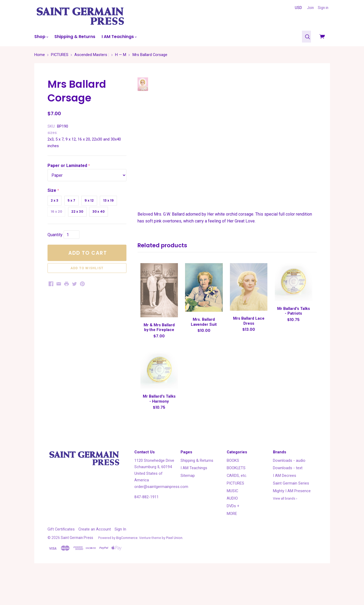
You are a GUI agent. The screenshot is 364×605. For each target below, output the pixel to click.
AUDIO (232, 529)
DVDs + (233, 537)
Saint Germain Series (291, 514)
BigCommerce (127, 569)
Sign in (323, 8)
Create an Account (95, 560)
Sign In (120, 560)
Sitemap (188, 507)
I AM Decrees (285, 507)
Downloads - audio (289, 491)
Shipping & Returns (75, 37)
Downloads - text (288, 499)
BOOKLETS (236, 499)
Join (310, 8)
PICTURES (235, 514)
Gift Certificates (61, 560)
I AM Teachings (119, 37)
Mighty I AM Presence (292, 522)
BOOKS (233, 491)
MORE (232, 545)
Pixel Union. (175, 569)
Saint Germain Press (77, 569)
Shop (41, 37)
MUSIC (232, 522)
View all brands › (285, 530)
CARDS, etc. (237, 507)
